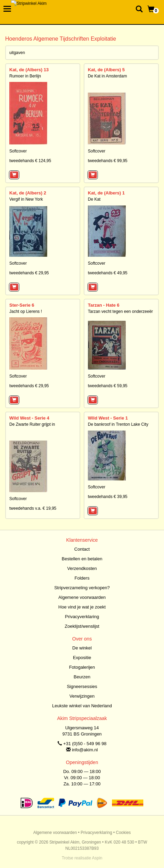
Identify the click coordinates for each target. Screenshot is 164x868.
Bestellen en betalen (82, 559)
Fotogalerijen (82, 667)
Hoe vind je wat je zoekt (82, 607)
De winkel (82, 648)
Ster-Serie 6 (22, 305)
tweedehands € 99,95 (108, 161)
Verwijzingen (82, 696)
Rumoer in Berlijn (25, 76)
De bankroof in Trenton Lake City (118, 424)
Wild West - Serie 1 (108, 418)
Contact (82, 549)
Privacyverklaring (82, 617)
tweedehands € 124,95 (30, 161)
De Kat (94, 199)
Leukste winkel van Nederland (82, 706)
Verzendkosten (82, 568)
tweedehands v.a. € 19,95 (33, 508)
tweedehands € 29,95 (29, 273)
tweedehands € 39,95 (108, 497)
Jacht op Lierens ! (26, 311)
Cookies (123, 833)
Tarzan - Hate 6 (104, 305)
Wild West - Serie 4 (29, 418)
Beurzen (82, 677)
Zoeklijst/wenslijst (82, 626)
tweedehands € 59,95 (108, 386)
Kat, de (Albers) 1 (106, 193)
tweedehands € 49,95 (108, 273)
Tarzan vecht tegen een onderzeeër (120, 311)
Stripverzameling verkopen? (82, 588)
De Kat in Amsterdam (107, 76)
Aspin (97, 858)
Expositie (82, 658)
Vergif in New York (26, 199)
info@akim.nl (85, 750)
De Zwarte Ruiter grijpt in (32, 424)
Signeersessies (82, 686)
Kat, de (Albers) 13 (29, 70)
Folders (82, 578)
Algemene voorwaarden (82, 597)
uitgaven (17, 53)
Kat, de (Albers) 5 (106, 70)
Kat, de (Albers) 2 (28, 193)
